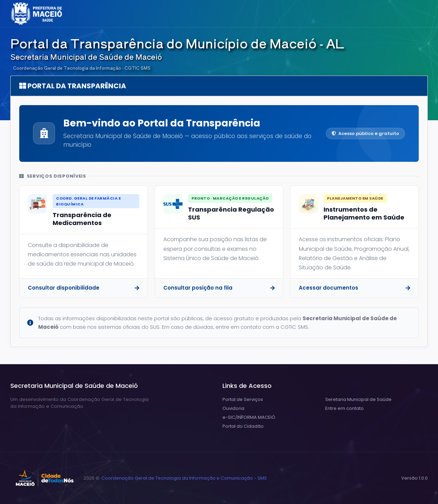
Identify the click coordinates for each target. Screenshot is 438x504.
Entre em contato (344, 408)
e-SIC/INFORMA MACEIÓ (249, 417)
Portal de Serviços (243, 399)
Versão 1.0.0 (414, 478)
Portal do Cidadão (243, 426)
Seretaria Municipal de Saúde (358, 399)
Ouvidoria (233, 408)
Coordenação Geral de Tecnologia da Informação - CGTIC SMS (83, 68)
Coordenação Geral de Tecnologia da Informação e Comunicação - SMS (184, 478)
